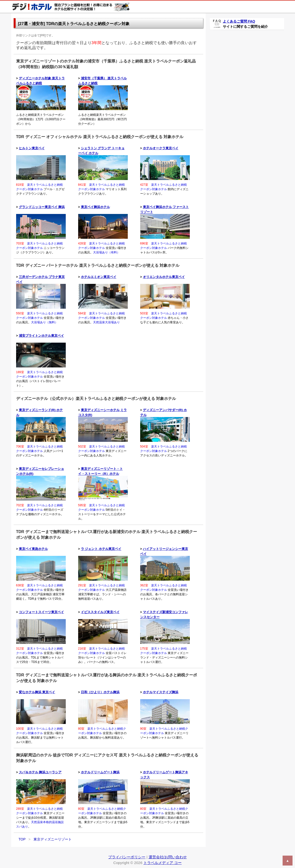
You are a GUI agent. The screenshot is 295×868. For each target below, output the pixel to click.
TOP (22, 839)
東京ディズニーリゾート (53, 839)
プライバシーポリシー (127, 857)
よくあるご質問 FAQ (239, 21)
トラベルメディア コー (163, 863)
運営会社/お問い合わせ (168, 857)
